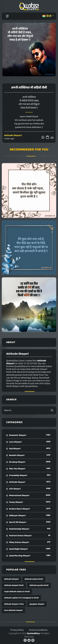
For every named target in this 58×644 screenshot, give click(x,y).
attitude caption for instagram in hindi (21, 598)
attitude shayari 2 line (14, 604)
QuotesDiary (33, 633)
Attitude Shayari (13, 135)
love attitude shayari (13, 610)
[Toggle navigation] (7, 16)
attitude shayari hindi (14, 585)
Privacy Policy (17, 630)
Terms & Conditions (38, 630)
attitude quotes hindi (39, 585)
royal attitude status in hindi (17, 592)
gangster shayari (37, 604)
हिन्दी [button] (47, 16)
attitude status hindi (34, 579)
